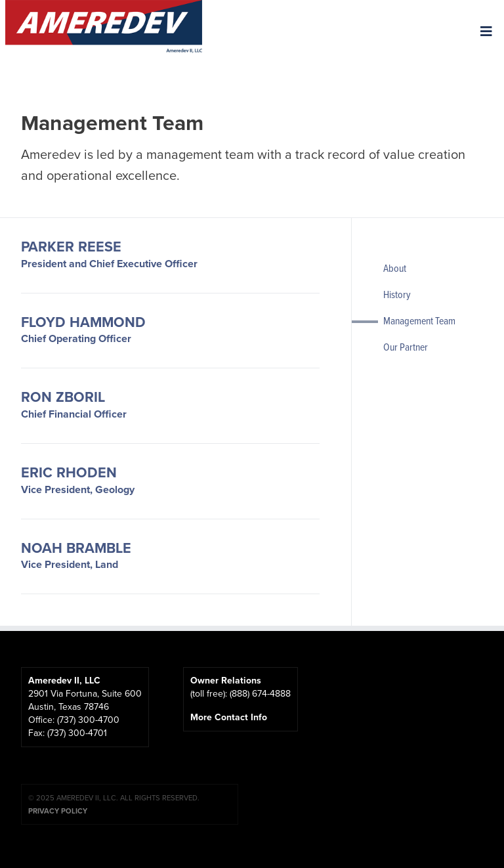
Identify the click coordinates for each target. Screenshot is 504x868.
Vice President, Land (70, 564)
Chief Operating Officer (76, 338)
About (395, 268)
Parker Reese (71, 248)
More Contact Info (231, 717)
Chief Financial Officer (74, 414)
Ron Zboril (63, 398)
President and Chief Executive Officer (109, 264)
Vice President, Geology (78, 489)
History (397, 294)
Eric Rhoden (69, 473)
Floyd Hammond (83, 323)
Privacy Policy (58, 811)
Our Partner (406, 347)
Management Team (419, 320)
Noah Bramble (76, 549)
